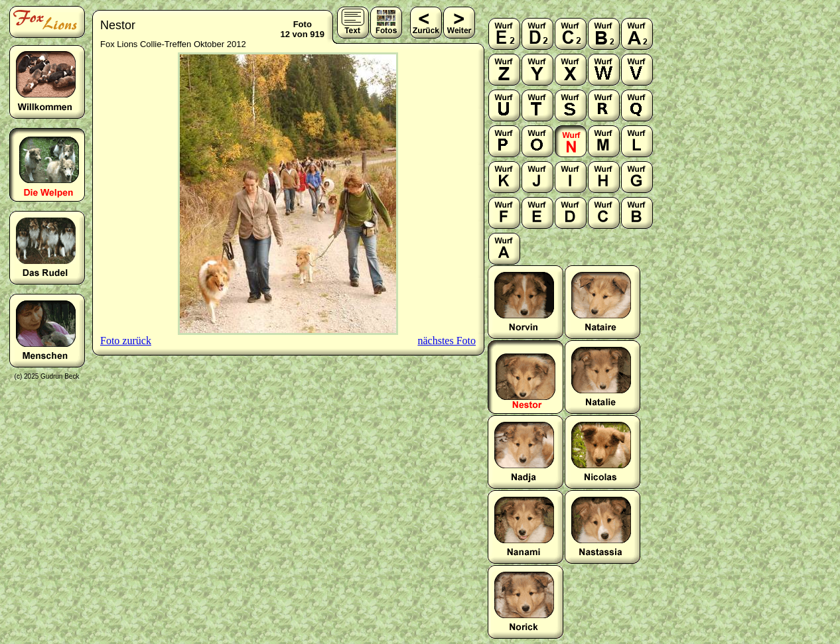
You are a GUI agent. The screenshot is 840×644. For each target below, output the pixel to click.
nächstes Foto (447, 341)
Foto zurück (126, 341)
